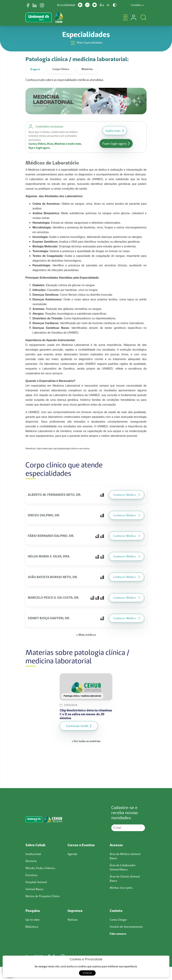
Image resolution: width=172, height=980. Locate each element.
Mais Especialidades (86, 43)
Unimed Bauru (34, 889)
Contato (137, 5)
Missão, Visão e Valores (40, 868)
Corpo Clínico (61, 69)
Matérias (87, 69)
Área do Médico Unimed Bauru (125, 856)
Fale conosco (118, 934)
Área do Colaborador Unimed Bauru (123, 867)
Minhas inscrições (121, 888)
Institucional (33, 854)
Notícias (73, 920)
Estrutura (31, 875)
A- (109, 5)
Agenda (72, 854)
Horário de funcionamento (126, 927)
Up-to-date (33, 920)
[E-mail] (124, 828)
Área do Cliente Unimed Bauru (125, 879)
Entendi (87, 973)
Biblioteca (32, 927)
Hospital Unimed (36, 882)
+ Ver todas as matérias (86, 741)
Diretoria (31, 861)
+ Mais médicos (86, 635)
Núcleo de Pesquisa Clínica (42, 896)
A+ (102, 5)
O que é (35, 69)
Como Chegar (118, 920)
